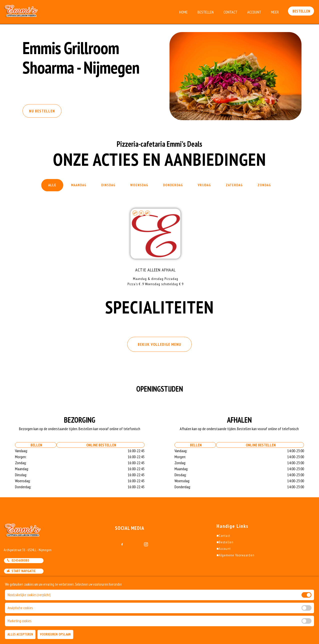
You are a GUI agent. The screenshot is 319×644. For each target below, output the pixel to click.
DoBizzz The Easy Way (73, 621)
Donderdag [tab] (173, 185)
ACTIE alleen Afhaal (155, 270)
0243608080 (18, 560)
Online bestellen (100, 445)
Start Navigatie (21, 571)
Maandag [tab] (79, 185)
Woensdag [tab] (139, 185)
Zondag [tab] (264, 185)
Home (183, 12)
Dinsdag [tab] (108, 185)
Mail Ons (16, 582)
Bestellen (206, 12)
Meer (275, 12)
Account (254, 12)
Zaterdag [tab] (234, 185)
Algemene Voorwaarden (235, 555)
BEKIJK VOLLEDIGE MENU (159, 344)
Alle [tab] (52, 185)
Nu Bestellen (42, 111)
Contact (230, 12)
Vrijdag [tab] (204, 185)
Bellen (36, 445)
